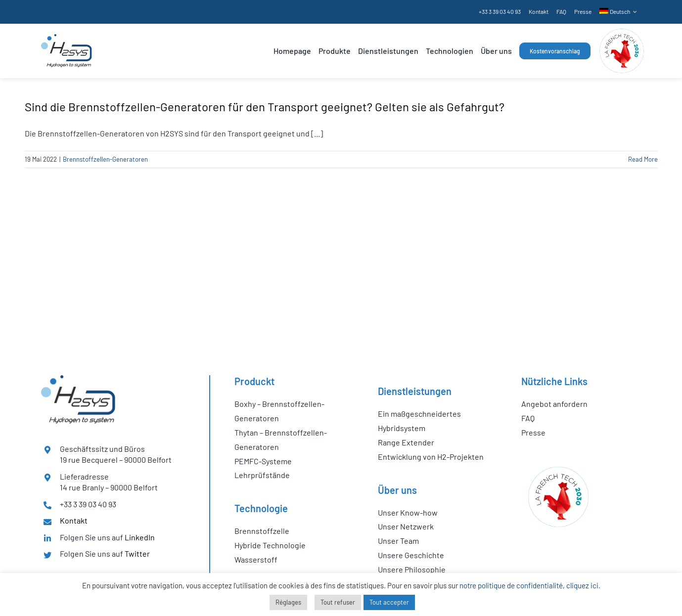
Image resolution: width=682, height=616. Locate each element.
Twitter (137, 553)
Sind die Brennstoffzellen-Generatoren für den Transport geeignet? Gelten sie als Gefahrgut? (265, 107)
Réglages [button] (288, 602)
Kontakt (74, 520)
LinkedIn (140, 537)
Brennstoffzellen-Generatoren (105, 159)
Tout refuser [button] (338, 602)
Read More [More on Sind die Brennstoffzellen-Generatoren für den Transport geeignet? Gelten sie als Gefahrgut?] (643, 159)
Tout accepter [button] (389, 602)
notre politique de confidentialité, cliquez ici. (530, 585)
